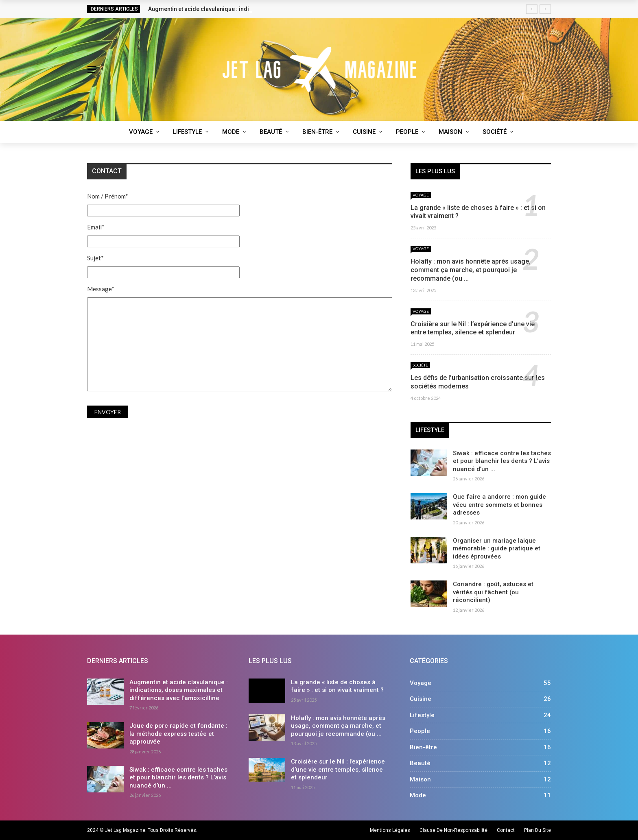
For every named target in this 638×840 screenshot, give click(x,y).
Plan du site (537, 830)
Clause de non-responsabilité (453, 830)
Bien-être (317, 132)
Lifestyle (187, 132)
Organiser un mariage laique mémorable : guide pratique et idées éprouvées (497, 549)
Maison (450, 132)
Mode (231, 132)
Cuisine (364, 132)
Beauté (271, 132)
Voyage (141, 132)
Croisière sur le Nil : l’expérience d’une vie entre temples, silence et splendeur (473, 328)
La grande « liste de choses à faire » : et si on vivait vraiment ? (337, 686)
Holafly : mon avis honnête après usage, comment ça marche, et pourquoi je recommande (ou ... (471, 270)
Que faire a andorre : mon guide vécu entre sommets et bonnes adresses (499, 505)
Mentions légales (390, 830)
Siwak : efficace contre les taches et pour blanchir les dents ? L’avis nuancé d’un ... (502, 461)
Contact (506, 830)
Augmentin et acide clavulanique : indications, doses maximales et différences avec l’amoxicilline (179, 690)
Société (495, 132)
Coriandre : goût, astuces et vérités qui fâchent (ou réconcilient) (493, 592)
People (407, 132)
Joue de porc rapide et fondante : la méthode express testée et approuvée (178, 734)
